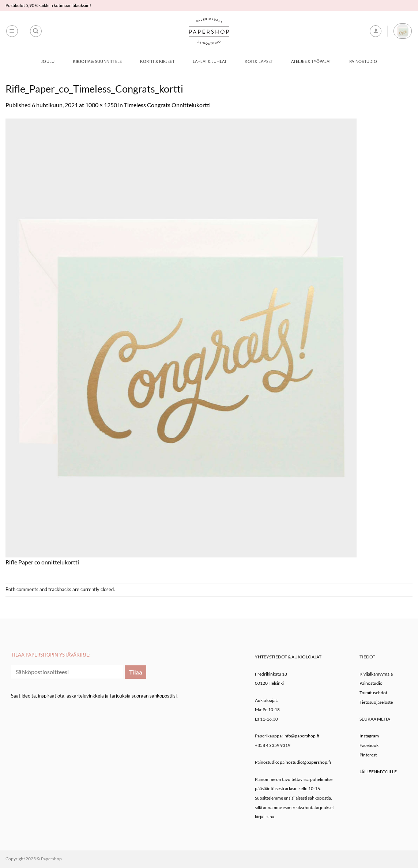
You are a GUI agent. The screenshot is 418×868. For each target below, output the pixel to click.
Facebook (369, 745)
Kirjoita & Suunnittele (97, 61)
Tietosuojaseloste (376, 702)
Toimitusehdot (373, 693)
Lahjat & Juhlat (210, 61)
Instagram (369, 736)
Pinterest (368, 755)
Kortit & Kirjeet (157, 61)
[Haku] (36, 31)
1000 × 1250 (101, 105)
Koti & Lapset (259, 61)
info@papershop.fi (301, 736)
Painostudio (363, 61)
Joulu (48, 61)
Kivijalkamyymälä (376, 674)
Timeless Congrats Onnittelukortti (167, 105)
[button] (12, 31)
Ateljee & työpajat (311, 61)
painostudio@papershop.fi (305, 762)
